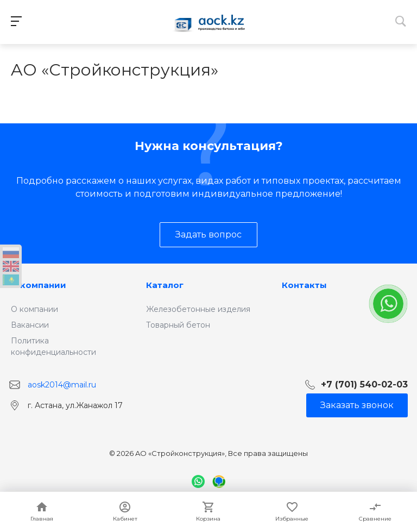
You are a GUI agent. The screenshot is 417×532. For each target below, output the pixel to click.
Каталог (165, 285)
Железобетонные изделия (198, 309)
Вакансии (30, 325)
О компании (39, 285)
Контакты (304, 285)
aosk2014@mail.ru (62, 384)
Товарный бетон (178, 325)
